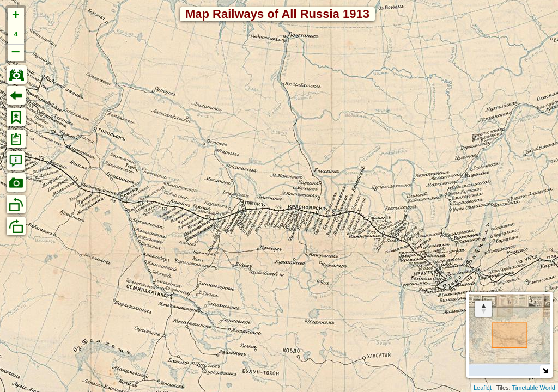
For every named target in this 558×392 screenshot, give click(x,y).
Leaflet (483, 388)
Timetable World (534, 388)
